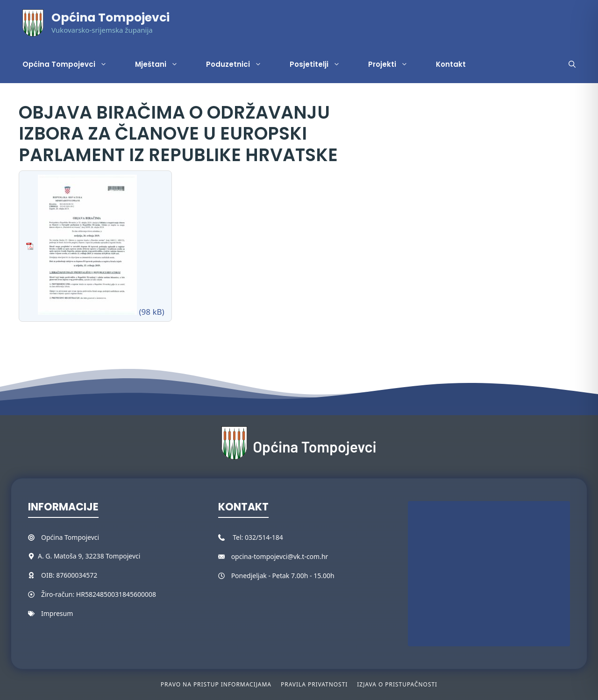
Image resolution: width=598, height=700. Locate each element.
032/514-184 (264, 537)
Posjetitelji (322, 64)
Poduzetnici (241, 64)
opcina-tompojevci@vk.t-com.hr (280, 556)
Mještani (164, 64)
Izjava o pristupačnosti (397, 684)
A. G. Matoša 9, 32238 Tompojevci (89, 556)
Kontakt (451, 64)
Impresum (57, 613)
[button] (572, 64)
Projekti (395, 64)
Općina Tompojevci (110, 18)
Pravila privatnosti (314, 684)
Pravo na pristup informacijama (216, 684)
